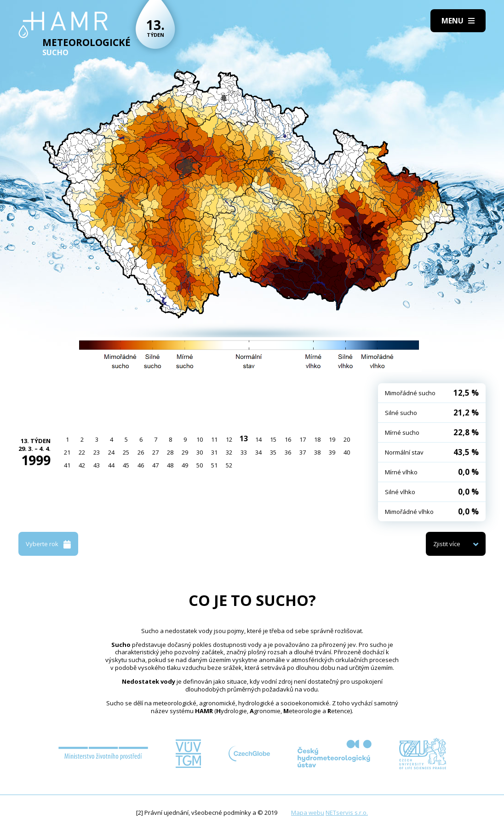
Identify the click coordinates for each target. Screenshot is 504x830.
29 (185, 452)
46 (141, 465)
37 (303, 452)
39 (332, 452)
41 (67, 465)
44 (111, 465)
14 (258, 439)
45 (126, 465)
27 (155, 452)
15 (273, 439)
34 (258, 452)
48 (170, 465)
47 (155, 465)
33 (244, 452)
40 (347, 452)
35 (273, 452)
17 (303, 439)
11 (214, 439)
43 (97, 465)
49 (185, 465)
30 (200, 452)
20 (347, 439)
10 (200, 439)
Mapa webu (308, 813)
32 (229, 452)
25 (126, 452)
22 (82, 452)
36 (288, 452)
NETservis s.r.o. (347, 813)
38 (317, 452)
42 (82, 465)
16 (288, 439)
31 (214, 452)
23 (97, 452)
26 (141, 452)
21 (67, 452)
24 (111, 452)
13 (244, 438)
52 (229, 465)
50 (200, 465)
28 (170, 452)
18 (317, 439)
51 (214, 465)
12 (229, 439)
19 (332, 439)
